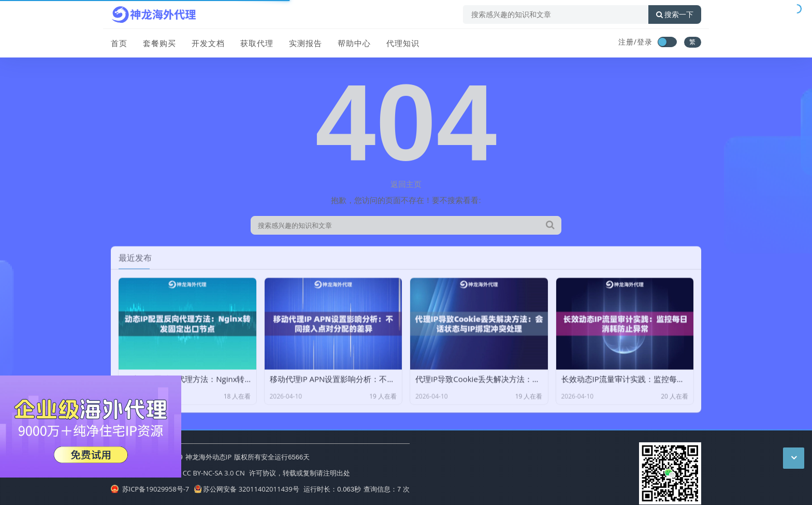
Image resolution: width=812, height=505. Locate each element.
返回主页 (406, 184)
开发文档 (208, 43)
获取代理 (257, 43)
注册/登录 (635, 42)
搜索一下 (675, 15)
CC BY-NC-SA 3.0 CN (214, 473)
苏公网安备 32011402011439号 (247, 489)
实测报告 (306, 43)
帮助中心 (354, 43)
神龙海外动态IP (208, 457)
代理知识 (403, 43)
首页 (119, 43)
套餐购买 (160, 43)
